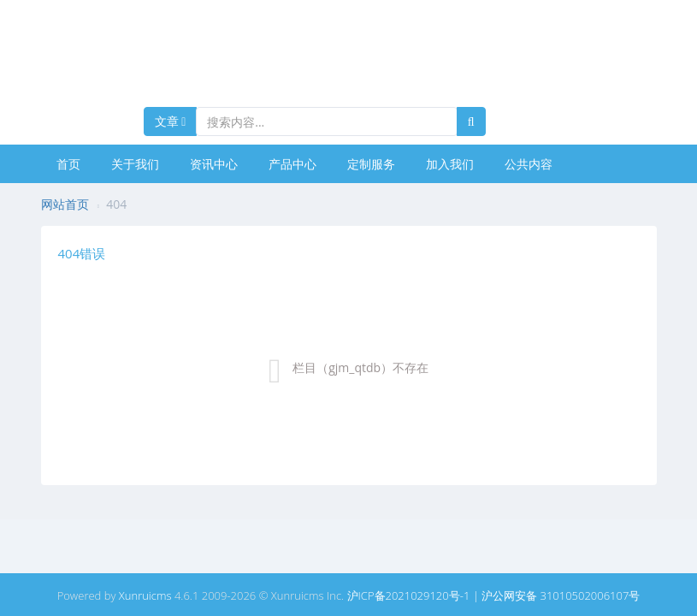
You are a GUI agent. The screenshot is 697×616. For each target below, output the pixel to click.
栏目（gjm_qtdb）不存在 (360, 367)
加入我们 (450, 164)
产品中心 (292, 164)
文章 (171, 121)
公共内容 (529, 164)
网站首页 (65, 204)
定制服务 (371, 164)
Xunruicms (145, 595)
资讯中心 (214, 164)
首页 (68, 164)
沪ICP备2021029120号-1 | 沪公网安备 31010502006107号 (494, 595)
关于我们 (135, 164)
